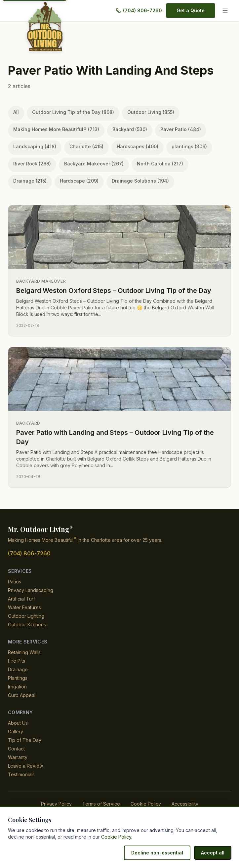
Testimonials (21, 774)
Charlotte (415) (83, 146)
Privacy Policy (59, 804)
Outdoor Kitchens (27, 625)
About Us (18, 723)
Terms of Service (101, 804)
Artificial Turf (22, 599)
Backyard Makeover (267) (89, 164)
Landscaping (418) (33, 146)
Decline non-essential (161, 853)
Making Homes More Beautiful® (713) (55, 129)
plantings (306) (180, 146)
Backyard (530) (126, 129)
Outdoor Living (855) (145, 112)
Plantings (18, 678)
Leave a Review (24, 766)
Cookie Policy (144, 804)
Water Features (24, 607)
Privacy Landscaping (30, 590)
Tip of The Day (23, 740)
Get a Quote (191, 10)
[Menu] (225, 11)
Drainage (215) (204, 164)
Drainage (18, 669)
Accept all (214, 853)
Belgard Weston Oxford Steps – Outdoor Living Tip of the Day (114, 290)
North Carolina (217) (153, 164)
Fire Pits (17, 661)
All (16, 112)
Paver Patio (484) (174, 129)
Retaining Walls (25, 652)
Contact (16, 749)
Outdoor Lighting (27, 616)
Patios (15, 582)
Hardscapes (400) (131, 146)
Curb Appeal (21, 695)
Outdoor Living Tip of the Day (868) (71, 112)
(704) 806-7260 (143, 10)
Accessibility (182, 804)
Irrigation (18, 687)
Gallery (16, 731)
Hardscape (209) (31, 181)
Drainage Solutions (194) (89, 181)
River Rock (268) (31, 164)
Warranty (18, 757)
